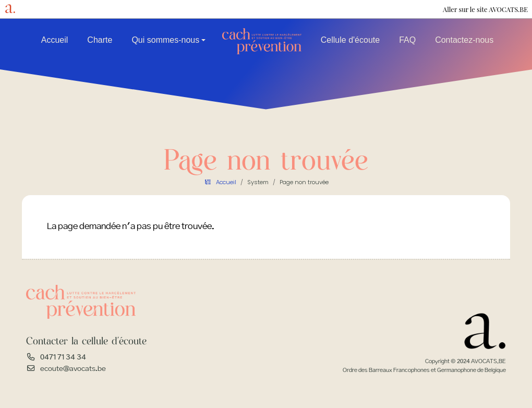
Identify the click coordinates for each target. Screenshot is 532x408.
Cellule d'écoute (350, 40)
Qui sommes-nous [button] (165, 40)
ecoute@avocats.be (73, 369)
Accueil (55, 40)
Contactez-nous (464, 40)
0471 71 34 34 (63, 357)
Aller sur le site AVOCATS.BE (485, 9)
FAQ (407, 40)
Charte (100, 40)
